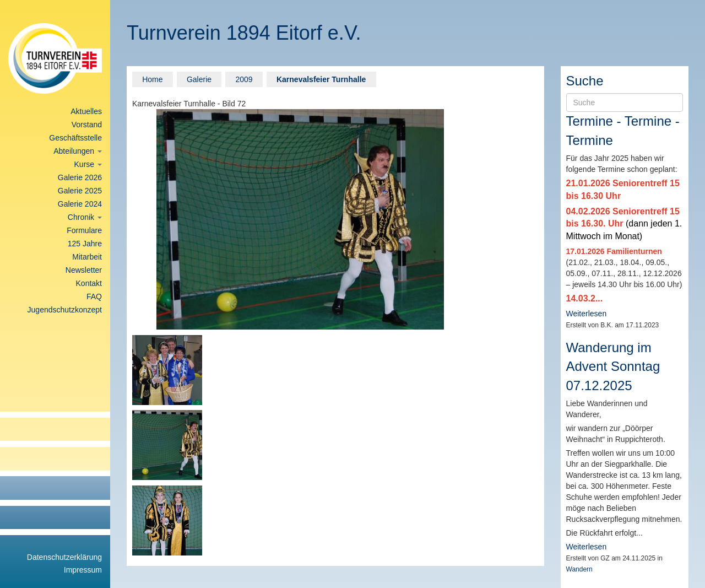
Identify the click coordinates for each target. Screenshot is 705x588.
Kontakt (89, 283)
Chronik (85, 217)
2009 (244, 79)
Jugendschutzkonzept (65, 310)
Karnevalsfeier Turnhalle (321, 79)
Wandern (579, 569)
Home (152, 79)
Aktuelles (86, 111)
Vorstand (87, 125)
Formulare (84, 230)
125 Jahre (85, 244)
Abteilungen (78, 151)
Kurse (88, 164)
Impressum (83, 570)
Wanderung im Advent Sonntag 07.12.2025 (613, 366)
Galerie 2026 (80, 177)
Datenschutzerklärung (64, 557)
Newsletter (84, 270)
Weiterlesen (587, 314)
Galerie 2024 (80, 204)
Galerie (199, 79)
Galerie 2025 (80, 191)
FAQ (94, 296)
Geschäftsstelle (75, 138)
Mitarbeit (87, 257)
